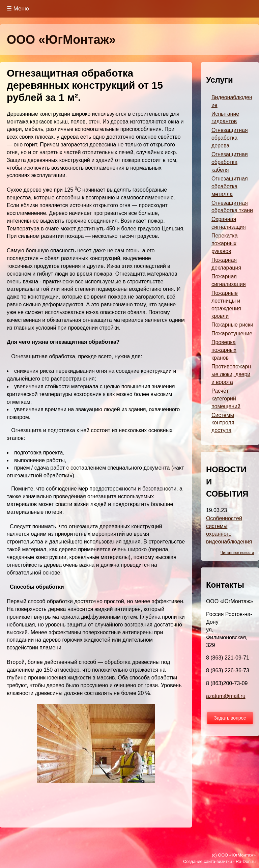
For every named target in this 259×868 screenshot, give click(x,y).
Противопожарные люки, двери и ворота (231, 374)
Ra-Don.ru (246, 861)
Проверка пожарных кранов (224, 350)
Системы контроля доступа (223, 423)
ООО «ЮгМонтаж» (61, 40)
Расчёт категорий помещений (226, 399)
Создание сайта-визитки (208, 861)
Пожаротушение (232, 333)
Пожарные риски (232, 325)
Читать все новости (237, 553)
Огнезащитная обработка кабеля (230, 162)
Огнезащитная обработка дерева (230, 138)
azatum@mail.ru (226, 696)
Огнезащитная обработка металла (230, 186)
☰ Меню (18, 9)
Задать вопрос (230, 718)
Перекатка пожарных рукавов (225, 243)
